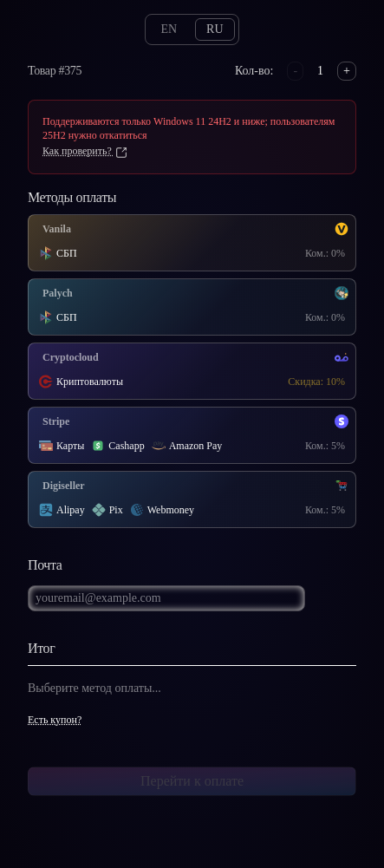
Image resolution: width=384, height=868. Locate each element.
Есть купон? (55, 720)
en (169, 29)
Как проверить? (85, 151)
